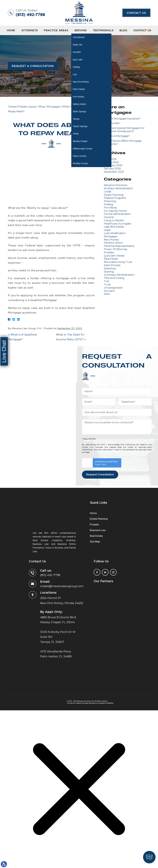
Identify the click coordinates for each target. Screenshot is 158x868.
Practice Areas (56, 30)
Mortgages (53, 107)
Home (11, 30)
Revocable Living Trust (118, 262)
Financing (110, 201)
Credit (108, 192)
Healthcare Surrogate (117, 224)
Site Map (95, 516)
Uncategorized (113, 288)
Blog (123, 30)
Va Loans (109, 291)
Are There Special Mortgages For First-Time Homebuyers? (124, 130)
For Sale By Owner (115, 211)
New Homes (111, 240)
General (109, 217)
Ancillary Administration (118, 188)
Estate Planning (114, 195)
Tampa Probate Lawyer (22, 107)
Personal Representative (119, 246)
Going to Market (114, 220)
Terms (104, 439)
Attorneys (29, 30)
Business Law (98, 505)
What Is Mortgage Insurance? (122, 119)
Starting (109, 272)
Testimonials (103, 30)
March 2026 (111, 162)
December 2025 (114, 172)
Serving (81, 30)
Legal (107, 230)
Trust (107, 284)
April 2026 (110, 159)
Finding (108, 204)
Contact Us (136, 13)
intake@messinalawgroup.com (62, 561)
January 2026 (112, 169)
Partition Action (113, 243)
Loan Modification (115, 233)
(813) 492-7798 (30, 15)
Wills (107, 294)
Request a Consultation (33, 66)
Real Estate (111, 259)
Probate (109, 252)
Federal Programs (115, 198)
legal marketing (90, 678)
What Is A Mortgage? (117, 136)
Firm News (110, 208)
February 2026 (113, 165)
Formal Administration (117, 214)
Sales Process (112, 265)
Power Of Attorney (116, 249)
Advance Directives (116, 185)
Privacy (98, 439)
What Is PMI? (112, 123)
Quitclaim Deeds (114, 256)
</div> (23, 855)
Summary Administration (119, 275)
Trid (106, 281)
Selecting (110, 268)
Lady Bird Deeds (114, 227)
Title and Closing (114, 278)
